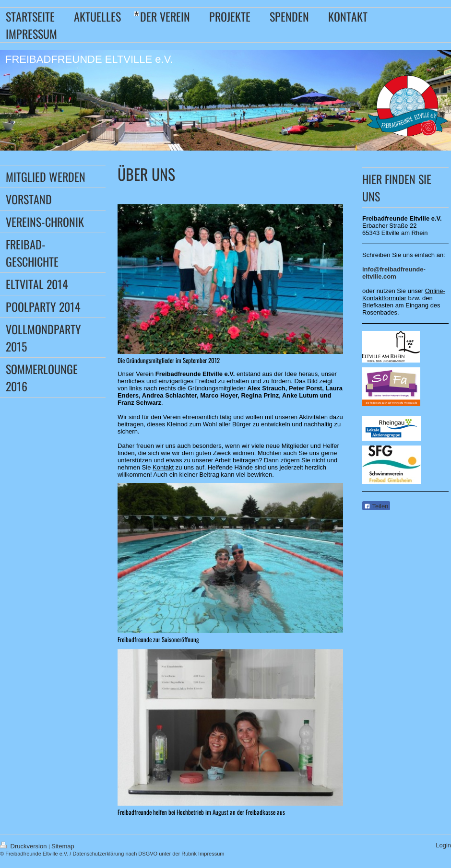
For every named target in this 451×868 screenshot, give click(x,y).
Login (443, 845)
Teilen (376, 506)
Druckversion (24, 846)
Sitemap (63, 846)
